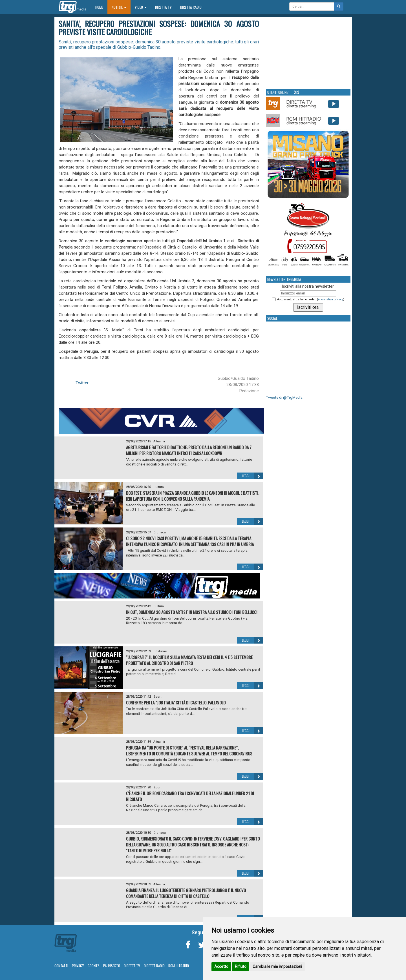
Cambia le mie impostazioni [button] (277, 966)
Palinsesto (112, 966)
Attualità (159, 441)
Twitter (82, 383)
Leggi (252, 476)
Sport (157, 697)
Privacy (78, 966)
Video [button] (141, 7)
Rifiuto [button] (241, 966)
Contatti (61, 966)
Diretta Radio (191, 7)
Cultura (159, 487)
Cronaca (160, 532)
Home (101, 7)
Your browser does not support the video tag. (308, 52)
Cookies (94, 966)
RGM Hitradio (179, 966)
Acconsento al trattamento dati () (311, 299)
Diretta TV (163, 7)
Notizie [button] (119, 7)
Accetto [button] (221, 966)
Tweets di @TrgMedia (284, 397)
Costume (160, 651)
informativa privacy (331, 299)
